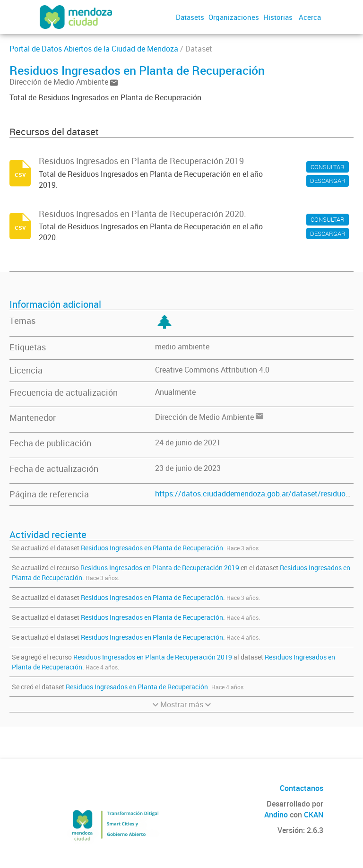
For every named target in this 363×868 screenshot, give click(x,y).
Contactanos (302, 788)
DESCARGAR (328, 181)
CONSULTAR (328, 167)
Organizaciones (234, 17)
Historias (278, 17)
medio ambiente (182, 347)
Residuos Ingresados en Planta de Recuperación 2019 (160, 568)
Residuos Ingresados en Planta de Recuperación (152, 548)
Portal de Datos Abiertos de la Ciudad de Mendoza (94, 49)
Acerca (310, 17)
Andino (276, 815)
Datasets (190, 17)
